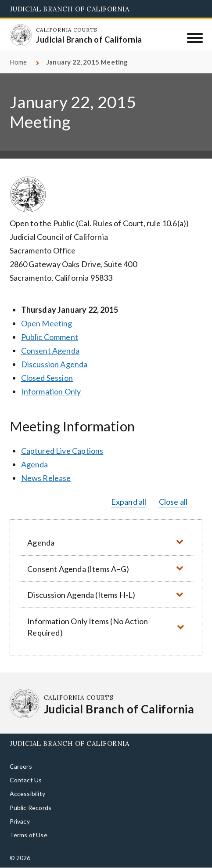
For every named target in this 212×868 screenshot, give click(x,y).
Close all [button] (173, 502)
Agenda (35, 464)
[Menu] (195, 38)
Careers (21, 766)
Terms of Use (29, 835)
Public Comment (50, 337)
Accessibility (27, 794)
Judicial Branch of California (70, 9)
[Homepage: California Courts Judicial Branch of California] (21, 35)
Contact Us (26, 780)
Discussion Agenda (54, 364)
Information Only (51, 391)
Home (18, 62)
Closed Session (47, 378)
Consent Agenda (50, 351)
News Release (46, 478)
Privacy (20, 821)
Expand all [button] (129, 502)
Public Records (31, 808)
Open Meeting (47, 323)
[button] (106, 542)
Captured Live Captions (62, 451)
